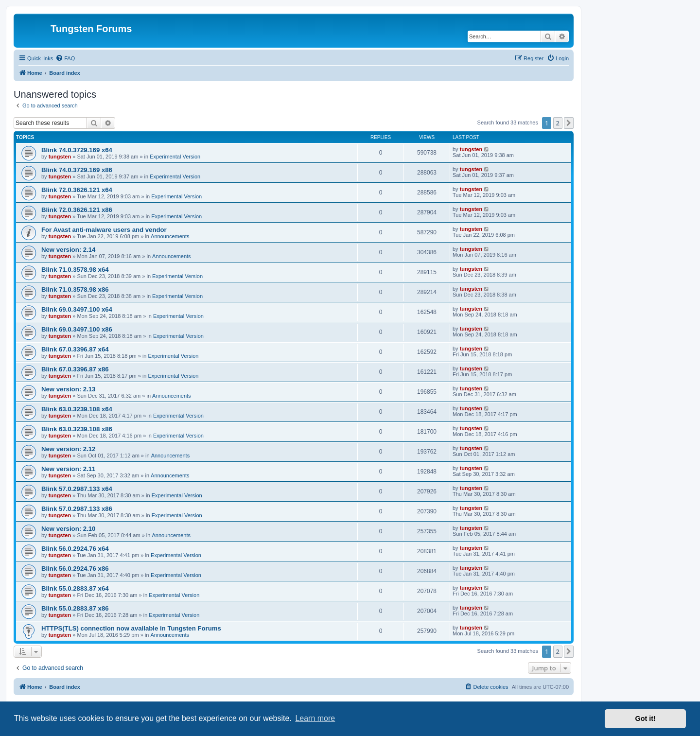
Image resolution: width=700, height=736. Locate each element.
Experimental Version (175, 157)
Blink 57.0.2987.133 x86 (77, 509)
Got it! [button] (646, 718)
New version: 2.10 (68, 529)
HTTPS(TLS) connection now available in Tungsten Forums (131, 628)
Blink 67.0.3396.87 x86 (75, 369)
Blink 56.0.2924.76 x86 (75, 569)
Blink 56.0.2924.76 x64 (75, 549)
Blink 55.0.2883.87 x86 (75, 608)
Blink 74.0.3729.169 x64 (77, 150)
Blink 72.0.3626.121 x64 (77, 190)
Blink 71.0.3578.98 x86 (75, 289)
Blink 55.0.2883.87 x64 (75, 588)
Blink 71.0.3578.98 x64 (75, 270)
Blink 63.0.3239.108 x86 (77, 429)
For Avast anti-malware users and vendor (104, 230)
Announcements (170, 236)
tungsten (60, 157)
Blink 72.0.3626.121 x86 (77, 210)
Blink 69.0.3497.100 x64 (77, 309)
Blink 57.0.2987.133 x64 (77, 489)
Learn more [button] (315, 718)
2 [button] (558, 123)
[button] (569, 123)
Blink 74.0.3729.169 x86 (77, 170)
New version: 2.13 (68, 389)
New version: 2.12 (68, 449)
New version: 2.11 (68, 469)
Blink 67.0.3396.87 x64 (75, 349)
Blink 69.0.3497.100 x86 (77, 329)
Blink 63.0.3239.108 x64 (77, 409)
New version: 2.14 (68, 250)
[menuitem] (65, 58)
